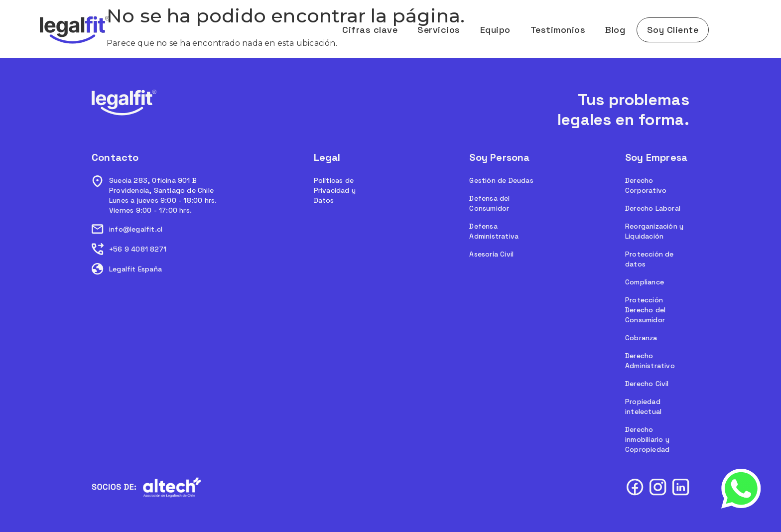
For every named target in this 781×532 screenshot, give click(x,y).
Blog (615, 30)
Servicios (439, 30)
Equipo (495, 30)
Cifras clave (370, 30)
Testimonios (558, 30)
